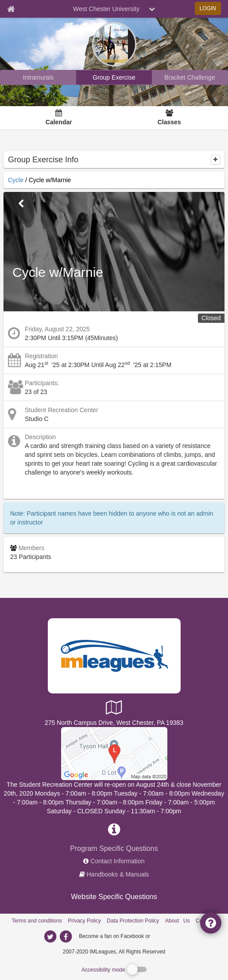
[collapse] (215, 160)
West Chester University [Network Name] (106, 9)
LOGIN (208, 8)
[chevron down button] (152, 9)
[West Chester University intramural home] (38, 77)
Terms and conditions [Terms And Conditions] (37, 921)
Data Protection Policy (133, 921)
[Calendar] (59, 118)
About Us (178, 921)
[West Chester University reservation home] (114, 77)
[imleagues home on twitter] (50, 937)
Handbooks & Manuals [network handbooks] (118, 874)
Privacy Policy (84, 921)
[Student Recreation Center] (114, 753)
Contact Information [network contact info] (117, 861)
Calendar (59, 122)
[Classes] (169, 118)
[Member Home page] (11, 9)
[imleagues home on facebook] (66, 937)
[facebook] (169, 936)
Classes (169, 122)
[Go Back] (21, 204)
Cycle (16, 180)
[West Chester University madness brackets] (190, 77)
